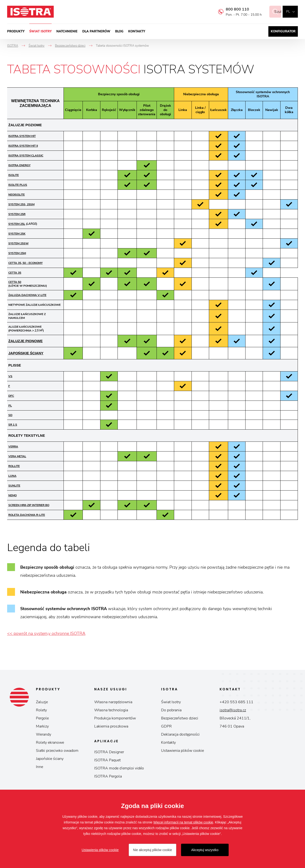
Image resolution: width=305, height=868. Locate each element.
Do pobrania (171, 710)
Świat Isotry (40, 31)
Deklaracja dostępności (180, 734)
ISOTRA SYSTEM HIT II (23, 146)
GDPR (166, 726)
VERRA (13, 447)
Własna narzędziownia (113, 702)
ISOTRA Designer (109, 752)
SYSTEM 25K (17, 234)
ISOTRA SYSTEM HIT (22, 136)
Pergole (42, 718)
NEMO (12, 495)
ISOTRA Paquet (107, 760)
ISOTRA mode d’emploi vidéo (119, 768)
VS (10, 376)
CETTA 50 (15, 282)
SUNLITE (14, 486)
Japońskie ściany (50, 759)
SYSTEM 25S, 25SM (21, 204)
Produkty (16, 31)
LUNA (12, 476)
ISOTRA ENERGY (19, 165)
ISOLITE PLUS (18, 185)
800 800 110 (232, 9)
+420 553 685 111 (236, 702)
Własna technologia (111, 710)
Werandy (44, 734)
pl (288, 12)
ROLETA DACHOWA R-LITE (27, 515)
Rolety (41, 710)
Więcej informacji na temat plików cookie (183, 822)
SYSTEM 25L (17, 224)
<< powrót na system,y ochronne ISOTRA (46, 633)
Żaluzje (42, 702)
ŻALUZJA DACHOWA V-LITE (27, 295)
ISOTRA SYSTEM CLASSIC (26, 156)
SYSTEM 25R (17, 214)
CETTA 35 (15, 273)
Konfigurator (283, 31)
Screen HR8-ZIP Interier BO (29, 505)
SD (10, 415)
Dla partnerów (96, 31)
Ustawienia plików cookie (182, 751)
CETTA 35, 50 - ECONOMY (25, 263)
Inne (39, 767)
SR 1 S (13, 425)
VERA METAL (17, 456)
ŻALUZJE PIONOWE (25, 341)
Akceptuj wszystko (205, 850)
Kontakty (137, 31)
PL (10, 406)
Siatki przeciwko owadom (57, 751)
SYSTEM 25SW (18, 243)
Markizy (42, 726)
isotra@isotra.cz (233, 710)
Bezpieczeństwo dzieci (180, 718)
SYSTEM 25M (17, 253)
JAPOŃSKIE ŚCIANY (26, 353)
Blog (119, 31)
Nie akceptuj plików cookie (152, 850)
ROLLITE (14, 466)
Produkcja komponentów (115, 718)
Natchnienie (67, 31)
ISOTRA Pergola (108, 776)
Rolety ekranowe (50, 743)
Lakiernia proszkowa (111, 726)
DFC (11, 396)
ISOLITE (14, 175)
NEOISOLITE (17, 195)
